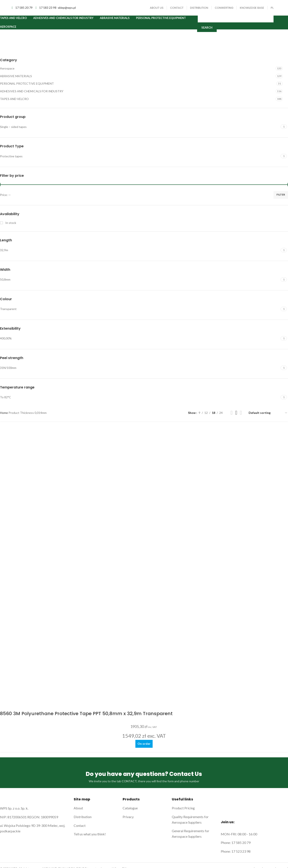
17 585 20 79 (24, 9)
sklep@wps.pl (67, 9)
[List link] (95, 530)
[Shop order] (268, 417)
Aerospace (7, 73)
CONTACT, (130, 504)
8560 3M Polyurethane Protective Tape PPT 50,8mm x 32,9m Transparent (86, 435)
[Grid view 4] (241, 417)
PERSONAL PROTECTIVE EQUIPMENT (27, 88)
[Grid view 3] (236, 417)
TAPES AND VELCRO (14, 104)
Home (4, 417)
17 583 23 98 (48, 9)
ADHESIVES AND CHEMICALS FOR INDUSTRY (32, 96)
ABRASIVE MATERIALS (16, 81)
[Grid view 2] (231, 417)
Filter (281, 199)
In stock (10, 227)
